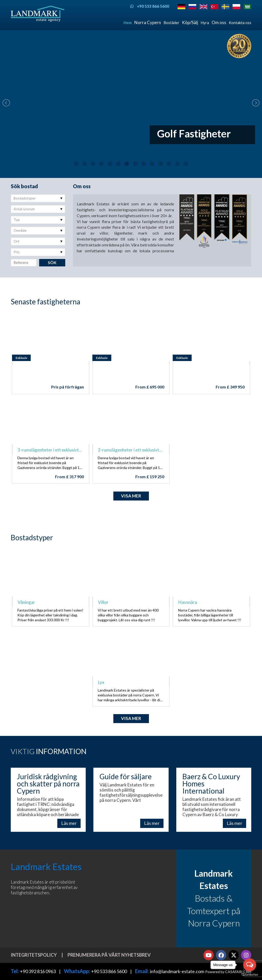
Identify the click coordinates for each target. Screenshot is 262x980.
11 (161, 164)
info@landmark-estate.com (177, 971)
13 (177, 164)
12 (169, 164)
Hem (128, 23)
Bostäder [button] (171, 23)
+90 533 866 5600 (109, 971)
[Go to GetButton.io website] (250, 975)
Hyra (205, 23)
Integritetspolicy (34, 955)
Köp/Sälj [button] (190, 22)
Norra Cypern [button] (148, 22)
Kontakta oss (240, 23)
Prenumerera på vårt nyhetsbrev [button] (109, 955)
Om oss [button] (219, 22)
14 (186, 164)
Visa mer (131, 496)
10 (152, 164)
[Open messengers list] (250, 965)
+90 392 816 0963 (38, 971)
